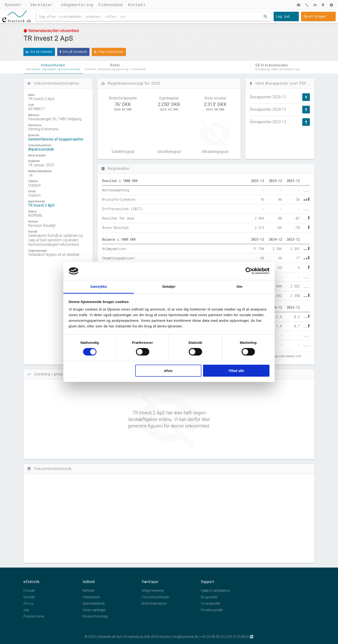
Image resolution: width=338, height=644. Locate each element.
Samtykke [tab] (99, 286)
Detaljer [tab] (169, 286)
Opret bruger (315, 16)
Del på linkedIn (39, 52)
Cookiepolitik (210, 603)
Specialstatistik (94, 603)
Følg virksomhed (109, 52)
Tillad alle (236, 371)
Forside (29, 591)
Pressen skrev (34, 616)
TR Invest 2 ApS (41, 205)
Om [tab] (239, 286)
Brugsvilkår (209, 597)
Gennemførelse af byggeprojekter (56, 139)
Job (26, 610)
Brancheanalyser (154, 603)
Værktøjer (42, 5)
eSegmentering (77, 5)
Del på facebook (73, 52)
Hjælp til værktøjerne (215, 591)
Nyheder (13, 5)
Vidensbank (111, 5)
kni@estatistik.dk (186, 637)
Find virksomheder (156, 597)
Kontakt (137, 5)
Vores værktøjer (94, 610)
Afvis (168, 371)
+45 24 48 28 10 (212, 637)
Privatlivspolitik (212, 610)
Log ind (283, 16)
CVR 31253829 (237, 637)
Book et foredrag (95, 616)
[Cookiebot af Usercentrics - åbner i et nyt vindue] (249, 271)
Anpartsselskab (41, 149)
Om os (29, 603)
